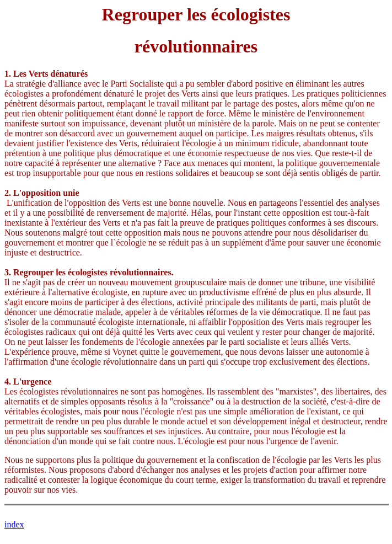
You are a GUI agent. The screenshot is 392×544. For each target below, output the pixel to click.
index (14, 524)
